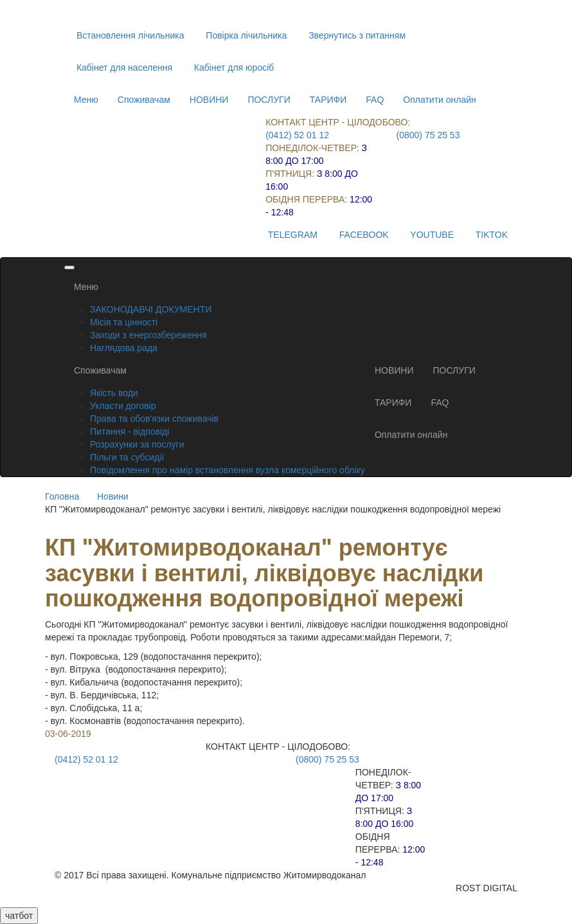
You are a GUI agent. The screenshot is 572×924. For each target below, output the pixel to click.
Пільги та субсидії (127, 457)
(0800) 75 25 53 (428, 135)
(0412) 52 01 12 (297, 135)
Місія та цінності (124, 322)
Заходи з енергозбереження (148, 335)
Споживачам (144, 100)
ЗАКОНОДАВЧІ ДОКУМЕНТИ (151, 309)
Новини (113, 496)
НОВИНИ (209, 100)
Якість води (114, 393)
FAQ (375, 100)
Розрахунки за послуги (137, 444)
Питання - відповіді (130, 431)
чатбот (19, 916)
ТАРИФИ (328, 100)
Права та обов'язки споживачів (154, 419)
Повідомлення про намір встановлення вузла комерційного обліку (228, 470)
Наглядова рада (124, 348)
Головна (62, 496)
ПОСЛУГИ (269, 100)
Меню (86, 100)
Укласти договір (123, 406)
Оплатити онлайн (440, 100)
